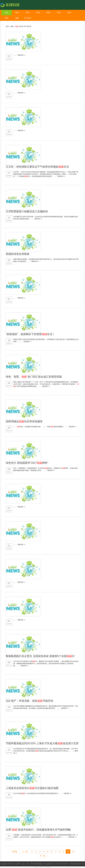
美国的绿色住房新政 (18, 254)
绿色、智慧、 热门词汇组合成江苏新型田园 (34, 377)
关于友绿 (27, 18)
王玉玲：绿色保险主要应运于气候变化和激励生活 (37, 167)
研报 (48, 13)
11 (73, 852)
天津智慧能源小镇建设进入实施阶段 (27, 211)
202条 (15, 852)
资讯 (27, 13)
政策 (17, 13)
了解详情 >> (21, 55)
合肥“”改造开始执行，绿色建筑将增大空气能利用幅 (38, 830)
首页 (7, 13)
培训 (59, 13)
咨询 (69, 13)
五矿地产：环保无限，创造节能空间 (29, 701)
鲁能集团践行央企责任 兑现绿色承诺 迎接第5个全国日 (40, 656)
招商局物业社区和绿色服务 (24, 421)
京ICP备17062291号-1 (62, 864)
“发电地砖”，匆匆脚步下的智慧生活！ (30, 334)
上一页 (25, 852)
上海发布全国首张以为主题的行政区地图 (32, 788)
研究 (7, 18)
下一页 (42, 856)
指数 (17, 18)
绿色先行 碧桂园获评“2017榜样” (27, 463)
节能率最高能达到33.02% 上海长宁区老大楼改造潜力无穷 (42, 743)
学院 (38, 13)
